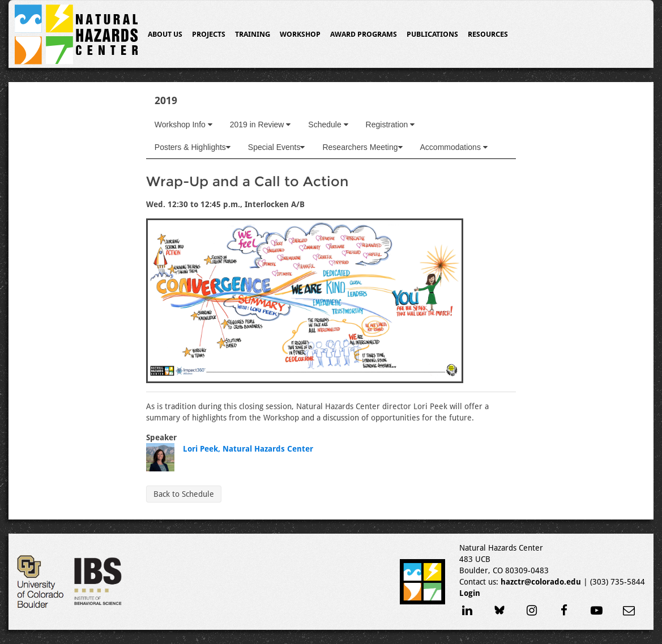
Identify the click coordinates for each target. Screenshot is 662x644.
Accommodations (454, 147)
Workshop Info (183, 124)
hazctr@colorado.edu (541, 582)
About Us (165, 34)
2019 (166, 100)
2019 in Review (260, 124)
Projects (209, 34)
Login (470, 593)
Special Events (277, 147)
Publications (432, 34)
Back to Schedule (184, 494)
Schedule (328, 124)
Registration (390, 124)
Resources (488, 34)
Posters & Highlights (193, 147)
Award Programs (364, 34)
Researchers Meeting (362, 147)
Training (253, 34)
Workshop (300, 34)
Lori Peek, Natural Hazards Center (248, 449)
